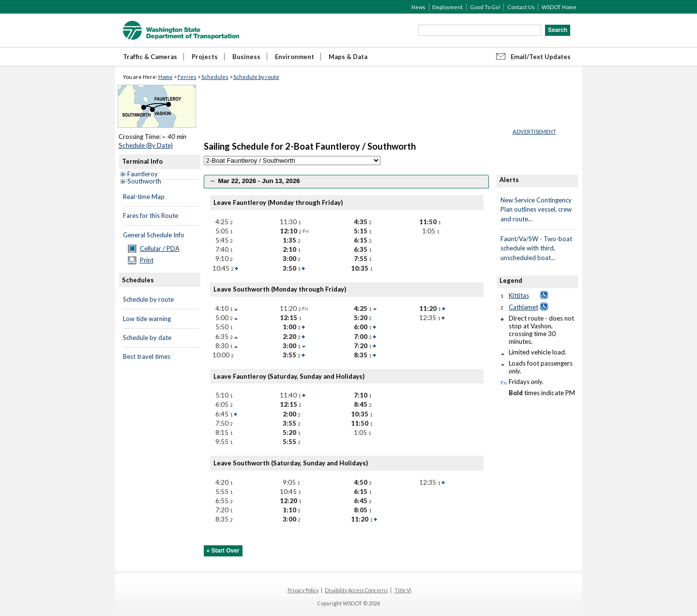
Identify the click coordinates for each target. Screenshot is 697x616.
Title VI (403, 590)
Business (246, 57)
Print (147, 260)
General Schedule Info (154, 235)
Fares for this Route (151, 216)
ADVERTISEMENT (534, 131)
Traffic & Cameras (150, 57)
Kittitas (519, 295)
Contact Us (521, 7)
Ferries (187, 77)
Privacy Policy (303, 590)
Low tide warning (147, 319)
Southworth (144, 181)
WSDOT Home (559, 7)
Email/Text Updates (541, 57)
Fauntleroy (143, 174)
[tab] (346, 181)
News (418, 7)
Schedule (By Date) (146, 145)
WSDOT (181, 30)
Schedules (215, 77)
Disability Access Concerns (356, 590)
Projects (205, 57)
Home (166, 77)
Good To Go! (485, 7)
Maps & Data (348, 57)
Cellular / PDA (160, 248)
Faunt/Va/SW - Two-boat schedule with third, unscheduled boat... (536, 248)
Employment (447, 7)
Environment (295, 57)
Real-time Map (144, 197)
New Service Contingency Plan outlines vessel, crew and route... (536, 209)
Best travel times (147, 356)
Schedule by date (147, 338)
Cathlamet (523, 307)
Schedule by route (256, 77)
